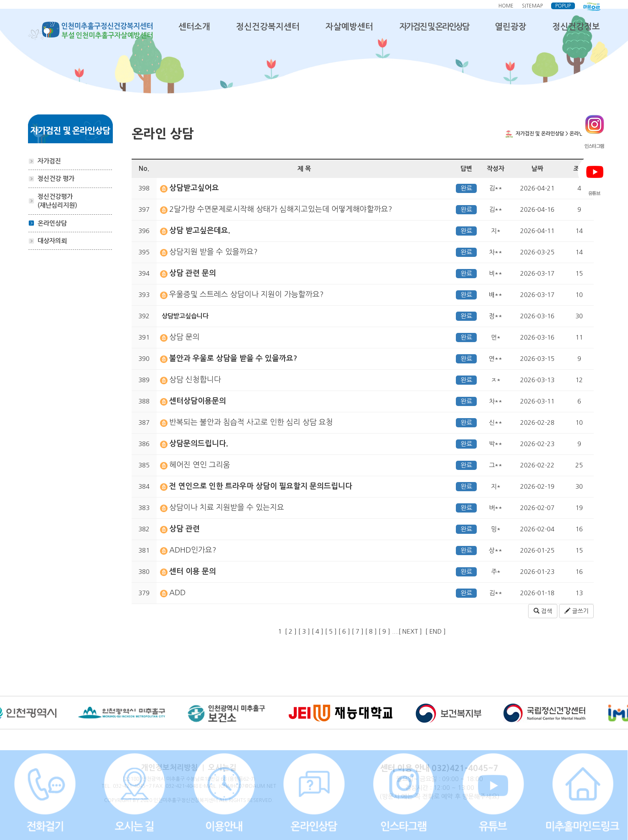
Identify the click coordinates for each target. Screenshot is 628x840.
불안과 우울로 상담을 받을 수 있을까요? (233, 358)
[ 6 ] (344, 631)
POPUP (563, 6)
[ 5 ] (331, 631)
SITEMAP (532, 6)
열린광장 (511, 27)
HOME (506, 6)
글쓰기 (576, 611)
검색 (543, 611)
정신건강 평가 (56, 179)
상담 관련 (184, 529)
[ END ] (437, 631)
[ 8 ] (371, 631)
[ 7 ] (358, 631)
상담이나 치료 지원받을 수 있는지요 (227, 508)
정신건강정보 (576, 27)
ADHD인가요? (193, 550)
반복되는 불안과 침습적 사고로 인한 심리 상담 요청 (251, 422)
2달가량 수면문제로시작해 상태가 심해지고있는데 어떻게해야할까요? (281, 209)
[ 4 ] (318, 631)
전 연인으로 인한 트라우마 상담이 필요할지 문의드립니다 (261, 486)
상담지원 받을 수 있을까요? (214, 252)
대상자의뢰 (52, 241)
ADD (177, 593)
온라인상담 (52, 223)
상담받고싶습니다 (184, 316)
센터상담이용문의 (198, 401)
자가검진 (49, 161)
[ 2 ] (291, 631)
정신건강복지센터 (268, 27)
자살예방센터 (349, 27)
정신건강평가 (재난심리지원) (57, 201)
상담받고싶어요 (194, 188)
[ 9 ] (384, 631)
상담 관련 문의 (193, 273)
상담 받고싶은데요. (200, 231)
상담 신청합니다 (195, 380)
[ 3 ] (304, 631)
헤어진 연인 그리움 (200, 465)
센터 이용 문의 (193, 571)
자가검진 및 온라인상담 (434, 27)
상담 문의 (184, 337)
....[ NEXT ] (407, 631)
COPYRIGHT (118, 800)
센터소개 (194, 27)
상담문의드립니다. (199, 444)
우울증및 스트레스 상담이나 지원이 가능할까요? (247, 294)
